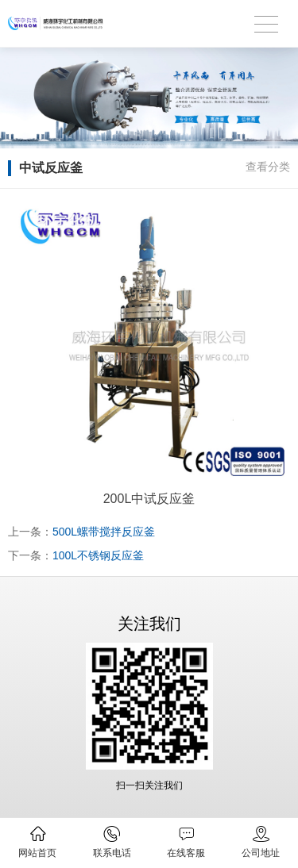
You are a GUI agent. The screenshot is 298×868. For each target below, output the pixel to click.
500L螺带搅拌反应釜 (104, 532)
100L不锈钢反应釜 (98, 555)
